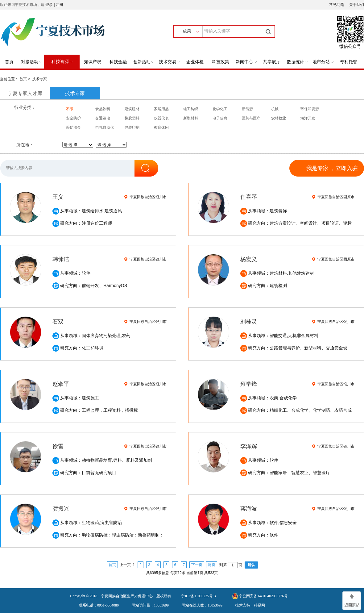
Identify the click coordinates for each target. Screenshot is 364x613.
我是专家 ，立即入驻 (332, 168)
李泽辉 (249, 446)
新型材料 (191, 118)
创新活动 (144, 62)
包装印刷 (132, 127)
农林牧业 (279, 118)
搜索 (269, 31)
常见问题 (337, 5)
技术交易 (169, 62)
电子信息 (220, 118)
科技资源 (62, 62)
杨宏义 (249, 259)
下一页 (197, 565)
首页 (9, 62)
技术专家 (39, 79)
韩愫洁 (61, 259)
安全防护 (73, 118)
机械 (275, 109)
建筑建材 (132, 109)
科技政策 (221, 62)
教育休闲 (161, 127)
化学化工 (220, 109)
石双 (58, 322)
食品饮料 (103, 109)
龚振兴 (61, 509)
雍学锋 (249, 384)
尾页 (212, 565)
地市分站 (323, 62)
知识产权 (93, 62)
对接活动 (31, 62)
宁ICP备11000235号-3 (198, 596)
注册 (60, 5)
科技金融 (118, 62)
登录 (49, 5)
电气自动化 (105, 127)
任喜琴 (249, 197)
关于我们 (357, 5)
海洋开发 (308, 118)
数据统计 (297, 62)
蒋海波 (249, 509)
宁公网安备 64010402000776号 (263, 596)
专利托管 (349, 62)
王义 (58, 197)
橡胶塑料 (132, 118)
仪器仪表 (161, 118)
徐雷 (58, 446)
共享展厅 (272, 62)
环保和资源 (310, 109)
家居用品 (161, 109)
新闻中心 (246, 62)
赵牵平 (61, 384)
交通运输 (103, 118)
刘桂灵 (249, 322)
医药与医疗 (251, 118)
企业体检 (195, 62)
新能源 (247, 109)
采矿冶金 (73, 127)
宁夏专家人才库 (25, 93)
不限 (70, 109)
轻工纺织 (191, 109)
